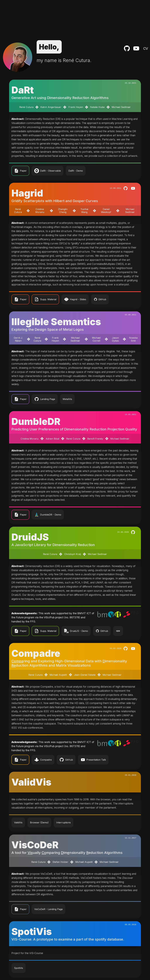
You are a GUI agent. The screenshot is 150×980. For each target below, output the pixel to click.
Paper (20, 171)
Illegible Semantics (56, 322)
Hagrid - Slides (75, 299)
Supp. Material (45, 299)
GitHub (100, 299)
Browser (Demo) (39, 822)
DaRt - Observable (48, 171)
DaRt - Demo (76, 171)
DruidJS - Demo (76, 631)
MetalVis (67, 399)
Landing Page (45, 399)
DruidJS (30, 537)
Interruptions (64, 822)
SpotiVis (32, 932)
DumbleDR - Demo (48, 515)
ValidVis (31, 782)
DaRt (23, 90)
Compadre (36, 653)
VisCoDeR (35, 845)
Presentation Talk (93, 760)
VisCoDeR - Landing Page (48, 909)
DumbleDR (36, 421)
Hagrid (27, 193)
